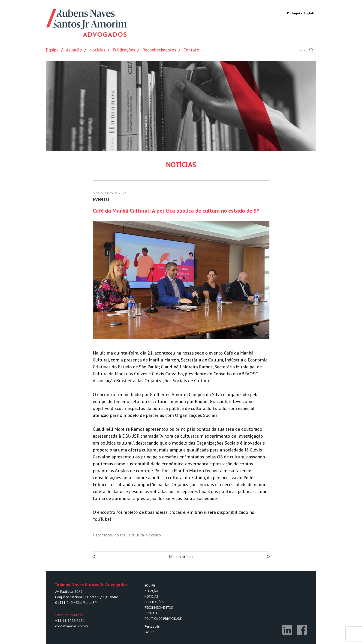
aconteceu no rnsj (111, 535)
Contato (191, 50)
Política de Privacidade (163, 619)
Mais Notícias (181, 557)
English (309, 13)
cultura (138, 535)
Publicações (124, 50)
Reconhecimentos (159, 50)
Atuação (74, 50)
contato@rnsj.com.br (72, 626)
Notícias (97, 50)
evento (155, 535)
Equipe (52, 50)
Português (295, 13)
